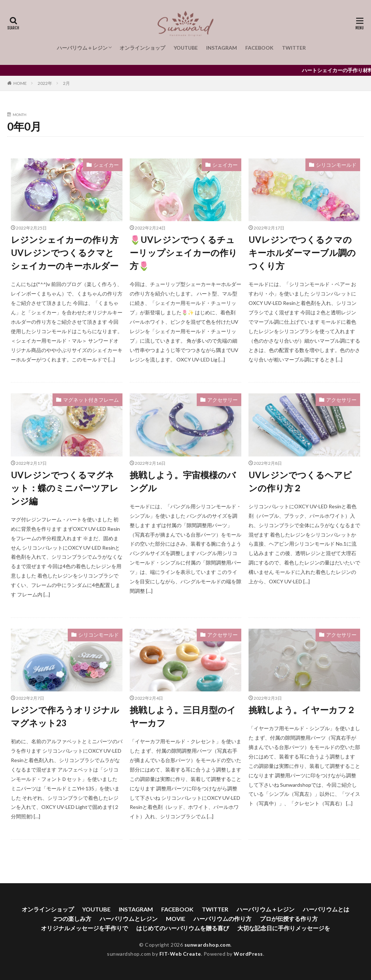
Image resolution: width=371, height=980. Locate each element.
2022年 (45, 83)
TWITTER (294, 48)
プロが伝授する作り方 (289, 919)
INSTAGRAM (222, 48)
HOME (20, 83)
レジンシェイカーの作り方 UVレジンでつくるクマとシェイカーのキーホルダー (65, 253)
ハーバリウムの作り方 (222, 919)
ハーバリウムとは (326, 909)
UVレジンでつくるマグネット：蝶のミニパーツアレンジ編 (65, 488)
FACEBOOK (259, 48)
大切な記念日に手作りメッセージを (284, 928)
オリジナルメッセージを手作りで (84, 928)
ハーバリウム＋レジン (82, 48)
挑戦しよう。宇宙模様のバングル (183, 481)
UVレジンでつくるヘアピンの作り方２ (300, 481)
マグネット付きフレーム (91, 400)
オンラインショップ (142, 48)
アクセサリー (222, 400)
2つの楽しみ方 (72, 919)
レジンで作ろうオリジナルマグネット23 (65, 716)
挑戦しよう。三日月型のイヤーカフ (183, 716)
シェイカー (106, 165)
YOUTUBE (186, 48)
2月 (66, 83)
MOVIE (176, 919)
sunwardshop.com (208, 945)
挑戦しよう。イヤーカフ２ (302, 710)
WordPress (248, 954)
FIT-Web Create (180, 954)
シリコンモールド (336, 165)
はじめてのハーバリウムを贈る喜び (183, 928)
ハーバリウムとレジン (129, 919)
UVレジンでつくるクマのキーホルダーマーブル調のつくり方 (302, 253)
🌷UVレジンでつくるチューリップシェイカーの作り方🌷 (184, 253)
